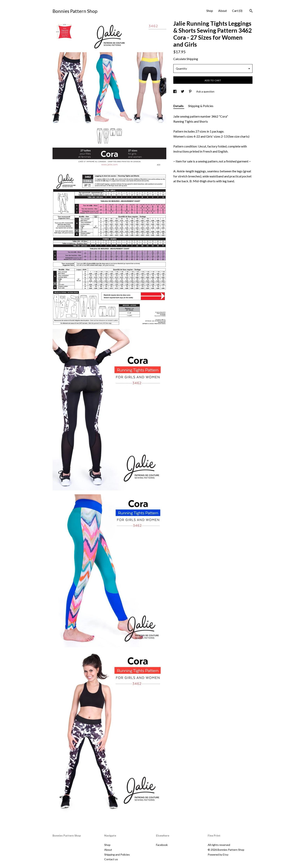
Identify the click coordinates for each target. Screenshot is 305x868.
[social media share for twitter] (183, 91)
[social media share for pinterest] (191, 91)
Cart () (237, 11)
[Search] (251, 11)
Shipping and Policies (117, 854)
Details (179, 106)
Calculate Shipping (186, 59)
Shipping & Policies (201, 106)
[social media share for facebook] (175, 91)
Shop (210, 11)
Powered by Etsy (218, 854)
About (223, 11)
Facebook (162, 845)
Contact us (111, 859)
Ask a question (205, 91)
